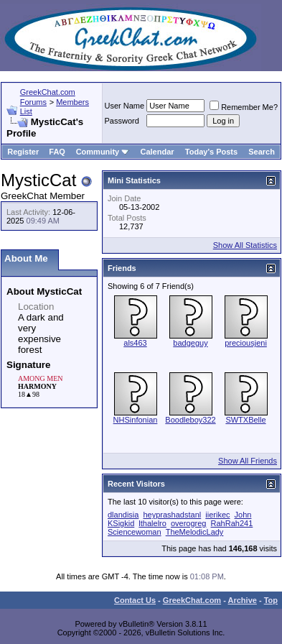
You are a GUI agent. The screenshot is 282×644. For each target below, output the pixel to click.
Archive (243, 600)
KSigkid (121, 523)
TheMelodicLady (195, 532)
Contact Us (135, 600)
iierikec (217, 515)
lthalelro (152, 523)
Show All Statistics (245, 245)
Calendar (158, 152)
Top (271, 600)
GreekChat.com (192, 600)
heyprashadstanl (172, 515)
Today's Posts (211, 152)
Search (262, 152)
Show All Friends (248, 461)
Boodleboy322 (190, 420)
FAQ (57, 152)
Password (122, 121)
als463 (135, 343)
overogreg (189, 523)
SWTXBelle (245, 420)
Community (103, 152)
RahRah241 (232, 523)
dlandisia (123, 515)
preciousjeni (246, 343)
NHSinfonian (136, 420)
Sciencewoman (135, 532)
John (243, 515)
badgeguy (190, 343)
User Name (125, 106)
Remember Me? (244, 107)
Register (23, 152)
